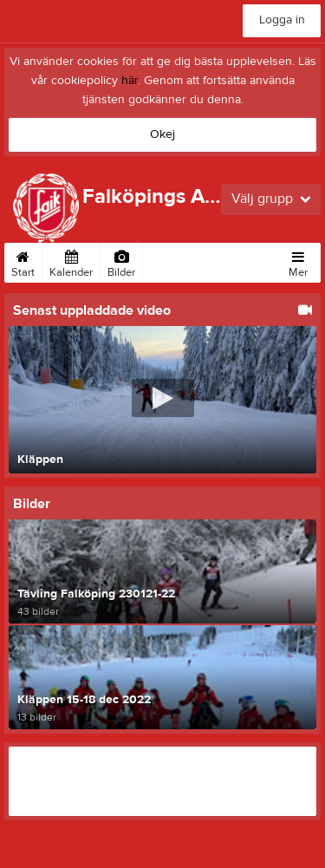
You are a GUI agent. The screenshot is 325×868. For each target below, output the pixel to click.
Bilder (121, 261)
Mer (298, 261)
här (130, 81)
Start (23, 261)
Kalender (71, 261)
